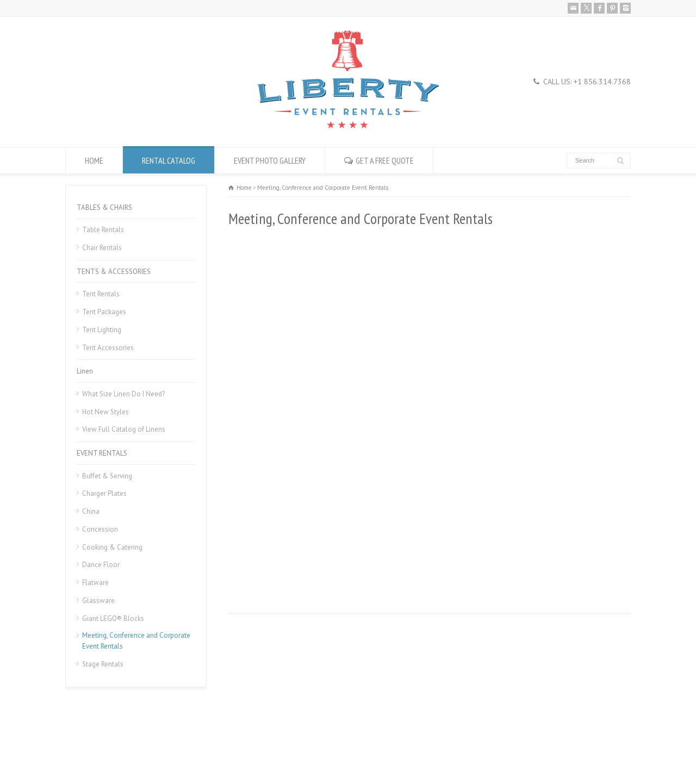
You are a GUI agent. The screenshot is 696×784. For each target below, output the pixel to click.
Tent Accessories (108, 348)
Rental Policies (87, 749)
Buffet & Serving (107, 476)
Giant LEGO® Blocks (113, 618)
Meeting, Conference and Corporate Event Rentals (136, 641)
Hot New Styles (105, 412)
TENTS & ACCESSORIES (114, 272)
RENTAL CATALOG (169, 160)
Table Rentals (103, 230)
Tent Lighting (102, 330)
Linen (85, 371)
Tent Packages (104, 312)
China (91, 511)
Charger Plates (104, 493)
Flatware (95, 583)
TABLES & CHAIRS (104, 207)
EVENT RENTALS (102, 453)
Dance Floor (101, 565)
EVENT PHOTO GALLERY (270, 160)
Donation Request (203, 749)
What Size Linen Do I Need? (123, 394)
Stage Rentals (103, 664)
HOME (94, 160)
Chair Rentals (102, 248)
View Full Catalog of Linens (124, 429)
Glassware (98, 601)
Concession (100, 529)
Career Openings (143, 749)
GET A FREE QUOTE (385, 160)
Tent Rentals (101, 294)
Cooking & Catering (112, 547)
